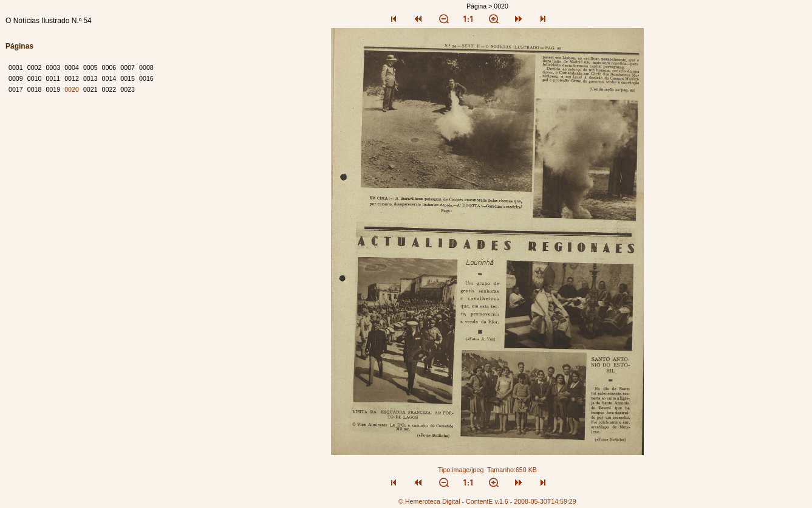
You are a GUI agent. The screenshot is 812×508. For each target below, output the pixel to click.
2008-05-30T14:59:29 (545, 501)
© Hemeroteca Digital (429, 501)
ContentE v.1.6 (487, 501)
